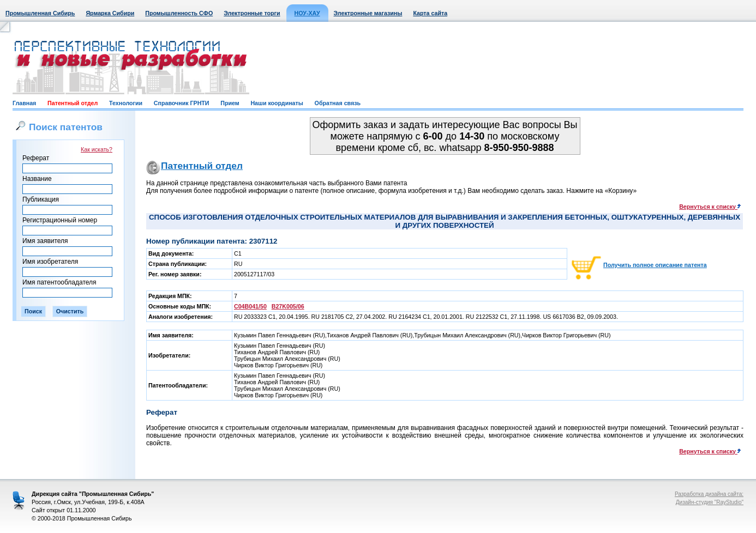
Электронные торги (252, 13)
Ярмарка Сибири (110, 13)
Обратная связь (338, 103)
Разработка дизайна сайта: (709, 494)
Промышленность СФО (179, 13)
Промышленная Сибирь (40, 13)
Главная (24, 103)
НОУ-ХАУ (307, 13)
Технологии (126, 103)
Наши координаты (277, 103)
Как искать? (97, 149)
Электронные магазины (368, 13)
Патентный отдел (73, 103)
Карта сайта (430, 13)
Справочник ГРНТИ (182, 103)
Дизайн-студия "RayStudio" (710, 502)
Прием (230, 103)
